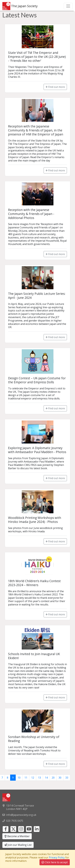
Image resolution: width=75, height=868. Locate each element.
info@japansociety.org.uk (21, 815)
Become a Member (17, 836)
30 (60, 778)
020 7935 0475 (15, 821)
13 (39, 778)
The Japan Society (20, 6)
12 (33, 778)
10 (19, 778)
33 (67, 778)
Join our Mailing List (18, 845)
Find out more (55, 87)
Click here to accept (55, 862)
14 (46, 778)
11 (26, 778)
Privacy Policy (57, 857)
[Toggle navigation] (68, 6)
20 (53, 778)
